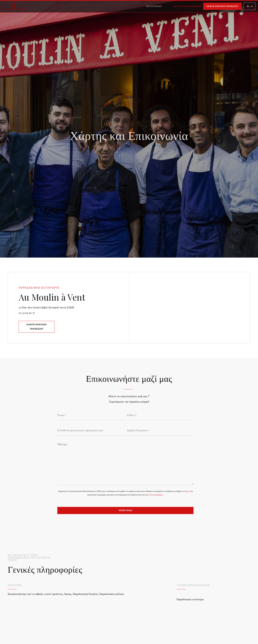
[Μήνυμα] (125, 462)
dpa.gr (187, 491)
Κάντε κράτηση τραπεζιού (222, 6)
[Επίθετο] (160, 415)
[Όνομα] (91, 415)
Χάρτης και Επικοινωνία (187, 6)
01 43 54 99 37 (27, 313)
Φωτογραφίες (154, 6)
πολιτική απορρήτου (156, 495)
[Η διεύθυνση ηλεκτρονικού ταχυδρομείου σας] (91, 430)
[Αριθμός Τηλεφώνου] (160, 430)
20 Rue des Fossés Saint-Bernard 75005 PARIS (61, 307)
